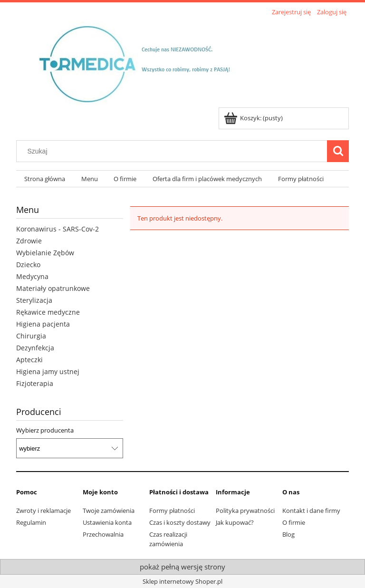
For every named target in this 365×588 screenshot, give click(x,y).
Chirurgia (31, 336)
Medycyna (32, 276)
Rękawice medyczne (48, 312)
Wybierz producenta (45, 430)
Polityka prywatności (245, 511)
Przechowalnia (103, 534)
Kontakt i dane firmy (311, 511)
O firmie (294, 522)
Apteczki (29, 360)
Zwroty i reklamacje (43, 511)
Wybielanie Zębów (45, 253)
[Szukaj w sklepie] (174, 151)
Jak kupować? (235, 522)
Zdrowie (29, 241)
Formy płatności (172, 511)
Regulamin (31, 522)
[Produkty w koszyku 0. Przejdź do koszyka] (254, 118)
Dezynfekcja (35, 348)
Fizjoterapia (35, 383)
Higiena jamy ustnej (48, 371)
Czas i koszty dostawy (180, 522)
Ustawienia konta (107, 522)
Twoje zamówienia (109, 511)
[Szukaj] (338, 151)
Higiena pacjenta (43, 324)
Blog (288, 534)
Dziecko (28, 265)
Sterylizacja (34, 300)
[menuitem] (45, 179)
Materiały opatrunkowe (53, 288)
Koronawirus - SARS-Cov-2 (58, 229)
